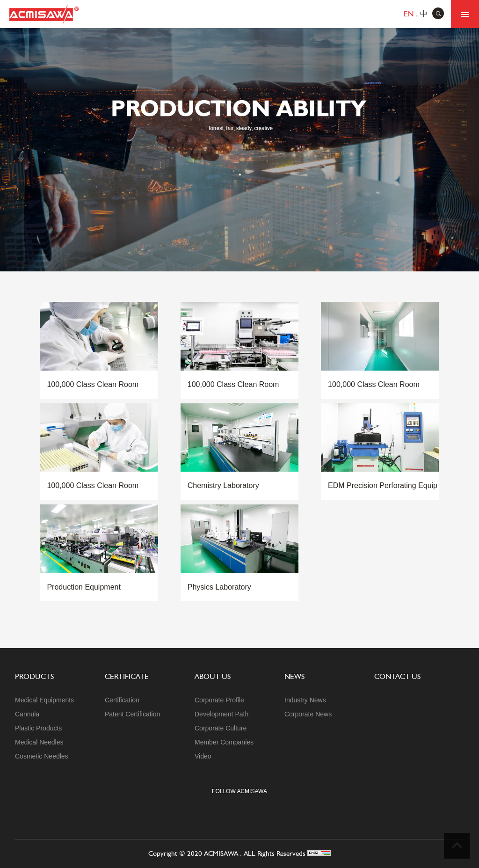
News (294, 676)
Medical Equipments (44, 700)
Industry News (305, 700)
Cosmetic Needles (42, 756)
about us (213, 676)
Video (203, 756)
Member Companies (224, 742)
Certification (122, 700)
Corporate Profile (219, 700)
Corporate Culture (221, 728)
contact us (397, 676)
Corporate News (308, 714)
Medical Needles (39, 742)
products (34, 676)
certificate (127, 676)
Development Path (221, 714)
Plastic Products (38, 728)
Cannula (27, 714)
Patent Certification (132, 714)
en (409, 14)
